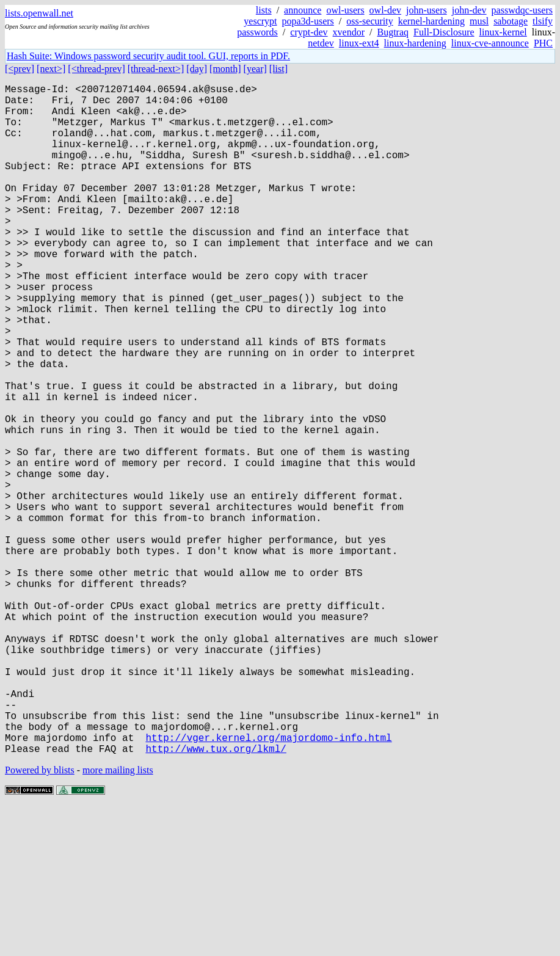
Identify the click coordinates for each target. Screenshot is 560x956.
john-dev (469, 10)
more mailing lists (118, 919)
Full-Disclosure (444, 32)
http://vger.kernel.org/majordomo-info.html (268, 884)
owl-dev (385, 10)
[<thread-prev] (96, 69)
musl (479, 21)
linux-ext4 (359, 43)
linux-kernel (503, 32)
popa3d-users (308, 21)
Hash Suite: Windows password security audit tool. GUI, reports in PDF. (148, 56)
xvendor (349, 32)
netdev (321, 43)
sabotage (511, 21)
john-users (427, 10)
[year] (255, 69)
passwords (257, 32)
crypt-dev (309, 32)
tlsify (543, 21)
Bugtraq (393, 32)
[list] (278, 69)
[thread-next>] (156, 69)
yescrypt (260, 21)
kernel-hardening (431, 21)
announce (303, 10)
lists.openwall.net (39, 13)
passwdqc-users (522, 10)
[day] (197, 69)
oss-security (369, 21)
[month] (225, 69)
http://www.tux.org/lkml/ (216, 897)
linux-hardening (415, 43)
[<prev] (20, 69)
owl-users (345, 10)
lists (264, 10)
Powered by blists (40, 919)
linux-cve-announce (490, 43)
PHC (543, 43)
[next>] (51, 69)
